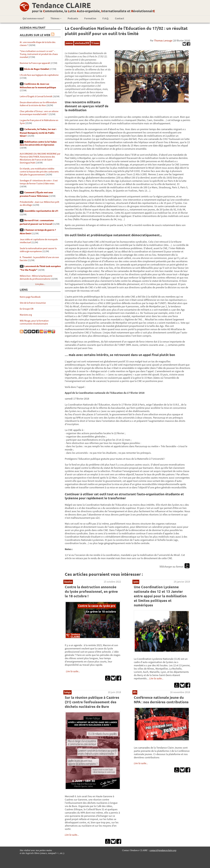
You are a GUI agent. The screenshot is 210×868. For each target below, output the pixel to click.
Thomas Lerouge (163, 41)
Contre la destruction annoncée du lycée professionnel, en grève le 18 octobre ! (91, 591)
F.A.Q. (106, 18)
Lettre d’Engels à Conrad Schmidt (36, 96)
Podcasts (73, 18)
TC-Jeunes (95, 43)
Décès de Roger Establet (37, 69)
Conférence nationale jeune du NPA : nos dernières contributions (161, 700)
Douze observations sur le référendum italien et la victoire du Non (38, 104)
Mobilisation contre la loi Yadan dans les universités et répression (38, 143)
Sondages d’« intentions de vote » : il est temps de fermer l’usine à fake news (39, 182)
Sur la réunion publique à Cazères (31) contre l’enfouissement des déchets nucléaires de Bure (92, 702)
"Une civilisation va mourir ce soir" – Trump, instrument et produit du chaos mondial (39, 54)
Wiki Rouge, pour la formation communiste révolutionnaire (34, 322)
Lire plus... (40, 284)
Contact (120, 18)
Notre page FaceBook (30, 297)
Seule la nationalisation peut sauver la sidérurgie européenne (38, 250)
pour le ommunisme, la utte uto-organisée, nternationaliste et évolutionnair (93, 11)
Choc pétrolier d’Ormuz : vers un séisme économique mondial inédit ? (39, 113)
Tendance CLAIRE (61, 5)
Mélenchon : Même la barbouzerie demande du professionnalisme (36, 277)
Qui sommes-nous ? (33, 18)
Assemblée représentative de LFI (41, 211)
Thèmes (56, 18)
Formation (90, 18)
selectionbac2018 (82, 43)
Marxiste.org (26, 315)
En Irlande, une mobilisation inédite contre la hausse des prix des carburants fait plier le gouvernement (39, 172)
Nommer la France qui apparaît (35, 63)
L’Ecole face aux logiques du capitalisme (39, 75)
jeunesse (69, 43)
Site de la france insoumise (33, 303)
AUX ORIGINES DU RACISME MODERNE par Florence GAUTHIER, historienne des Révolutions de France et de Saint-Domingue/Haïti (40, 158)
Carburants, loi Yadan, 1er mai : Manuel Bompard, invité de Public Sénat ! (38, 132)
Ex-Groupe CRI (27, 309)
